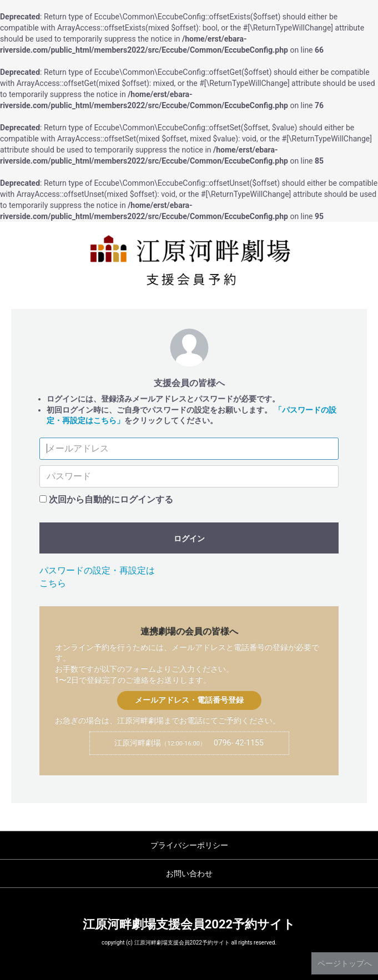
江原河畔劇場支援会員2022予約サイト (189, 924)
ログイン (189, 539)
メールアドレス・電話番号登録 (189, 700)
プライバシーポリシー (189, 845)
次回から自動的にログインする (111, 499)
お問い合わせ (189, 874)
